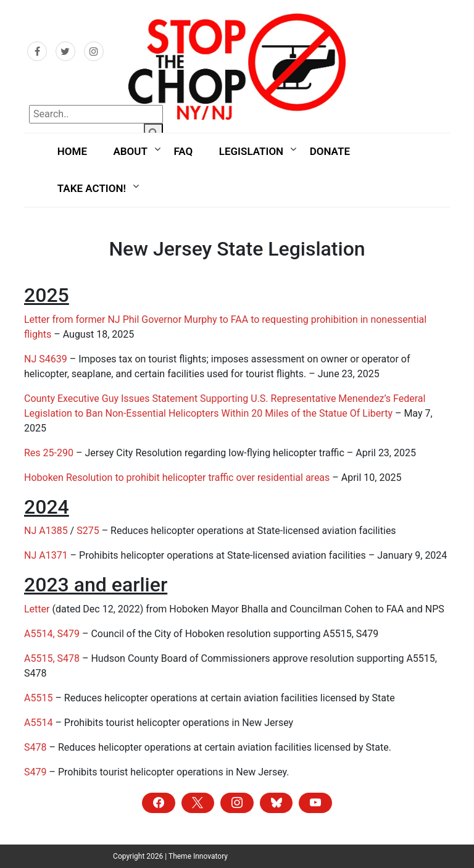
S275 (88, 531)
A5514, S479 (52, 634)
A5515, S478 (52, 658)
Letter (37, 609)
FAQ (183, 151)
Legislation (251, 151)
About (130, 151)
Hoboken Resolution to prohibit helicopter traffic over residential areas (177, 478)
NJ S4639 (46, 359)
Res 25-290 (50, 453)
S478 (35, 747)
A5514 (38, 723)
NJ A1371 (46, 555)
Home (72, 151)
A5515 (38, 698)
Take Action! (92, 188)
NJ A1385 (46, 531)
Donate (330, 151)
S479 (35, 772)
